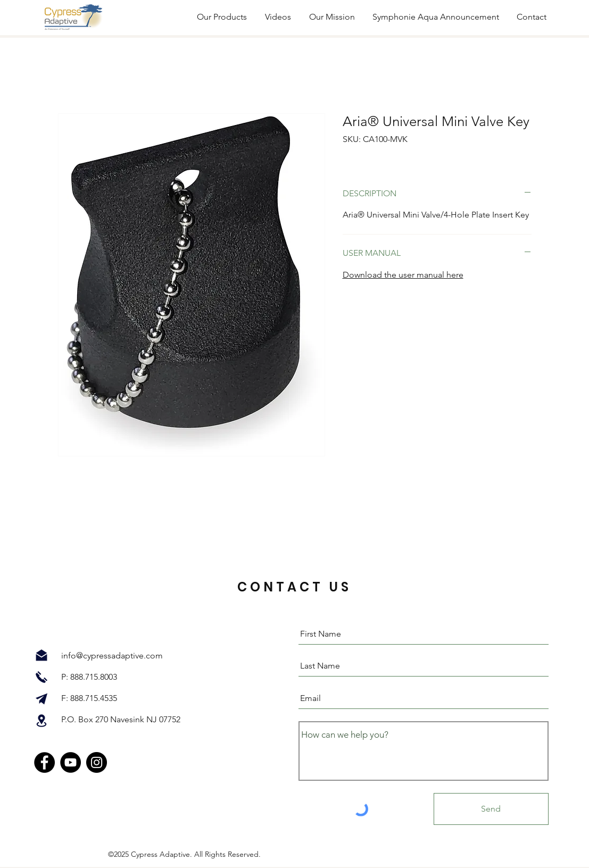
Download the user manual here (403, 275)
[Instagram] (97, 762)
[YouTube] (70, 762)
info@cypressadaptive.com (112, 656)
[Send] (491, 809)
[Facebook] (44, 762)
